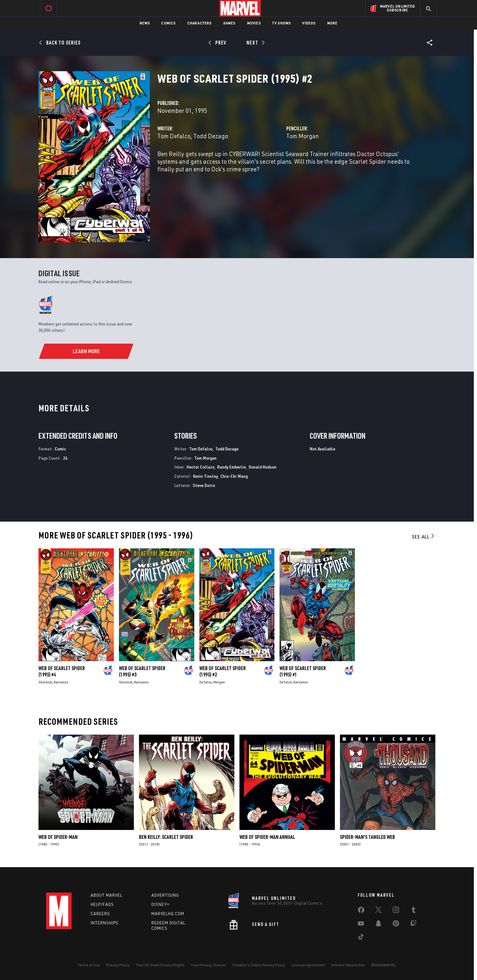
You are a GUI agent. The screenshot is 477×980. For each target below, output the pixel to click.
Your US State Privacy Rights (160, 965)
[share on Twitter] (378, 911)
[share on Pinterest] (396, 925)
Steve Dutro (204, 485)
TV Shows (282, 23)
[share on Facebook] (361, 911)
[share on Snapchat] (378, 925)
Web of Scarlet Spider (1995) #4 (62, 671)
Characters (200, 23)
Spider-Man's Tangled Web (367, 837)
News (145, 23)
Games (229, 23)
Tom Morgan (303, 136)
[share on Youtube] (361, 925)
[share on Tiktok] (361, 938)
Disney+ (160, 904)
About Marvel (107, 895)
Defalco (206, 682)
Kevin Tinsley (205, 476)
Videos (309, 23)
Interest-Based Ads (348, 965)
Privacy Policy (118, 965)
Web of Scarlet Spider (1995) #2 (223, 671)
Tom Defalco (174, 136)
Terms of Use (89, 965)
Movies (254, 23)
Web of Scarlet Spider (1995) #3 (142, 671)
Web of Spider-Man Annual (267, 837)
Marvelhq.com (168, 914)
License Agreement (308, 965)
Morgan (219, 682)
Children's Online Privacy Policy (259, 965)
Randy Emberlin (232, 467)
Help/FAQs (102, 904)
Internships (105, 923)
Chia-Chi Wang (234, 476)
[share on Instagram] (396, 911)
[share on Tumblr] (413, 911)
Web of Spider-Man (58, 837)
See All (424, 537)
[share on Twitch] (413, 925)
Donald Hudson (263, 467)
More (332, 23)
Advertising (165, 895)
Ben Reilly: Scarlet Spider (166, 837)
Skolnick (45, 682)
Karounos (61, 682)
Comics (168, 23)
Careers (100, 914)
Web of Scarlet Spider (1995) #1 (303, 671)
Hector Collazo (200, 467)
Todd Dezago (211, 136)
